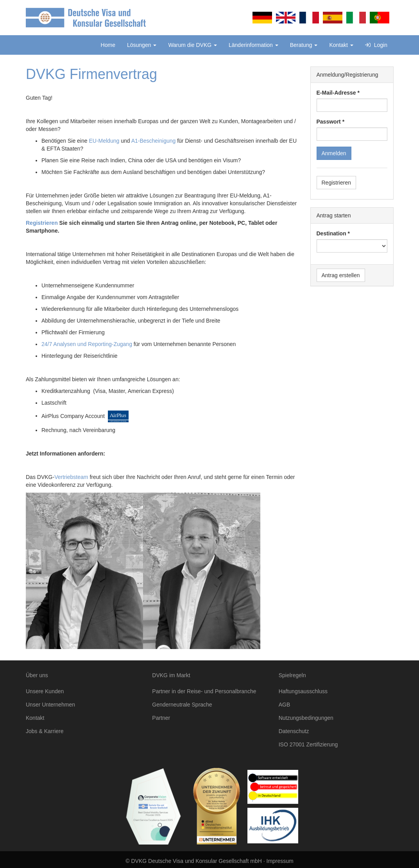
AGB (285, 705)
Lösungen (142, 45)
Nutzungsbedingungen (306, 718)
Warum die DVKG (192, 45)
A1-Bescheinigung (154, 141)
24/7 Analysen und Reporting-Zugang (87, 344)
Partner (161, 718)
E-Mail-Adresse (336, 93)
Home (108, 45)
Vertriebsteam (71, 477)
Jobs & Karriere (45, 731)
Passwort (329, 122)
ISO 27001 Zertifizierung (308, 744)
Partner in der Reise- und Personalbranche (204, 691)
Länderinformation (253, 45)
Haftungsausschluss (303, 691)
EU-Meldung (104, 141)
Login (376, 45)
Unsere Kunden (45, 691)
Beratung (304, 45)
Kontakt (341, 45)
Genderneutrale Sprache (182, 705)
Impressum (280, 861)
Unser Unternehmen (50, 705)
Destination (331, 233)
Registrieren (42, 223)
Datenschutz (294, 731)
